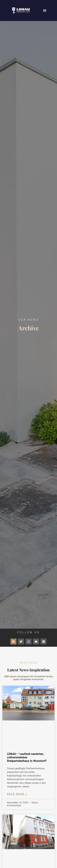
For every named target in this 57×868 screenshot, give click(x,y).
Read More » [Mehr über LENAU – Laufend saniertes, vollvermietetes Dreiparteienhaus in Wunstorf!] (17, 794)
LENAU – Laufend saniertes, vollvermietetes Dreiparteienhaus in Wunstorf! (27, 757)
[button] (45, 10)
